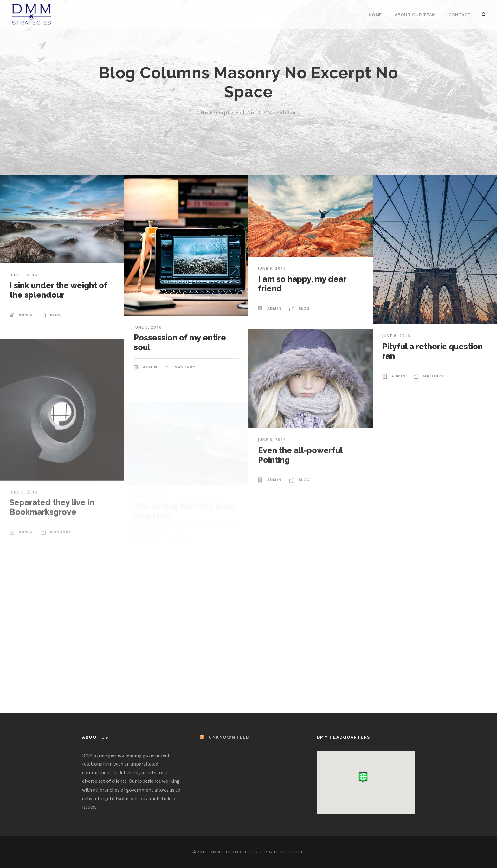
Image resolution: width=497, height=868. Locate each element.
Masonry (185, 367)
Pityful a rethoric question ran (432, 358)
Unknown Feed (229, 737)
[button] (363, 777)
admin (26, 315)
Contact (460, 15)
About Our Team (415, 15)
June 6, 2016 (23, 275)
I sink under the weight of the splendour (58, 290)
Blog (56, 315)
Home (375, 15)
